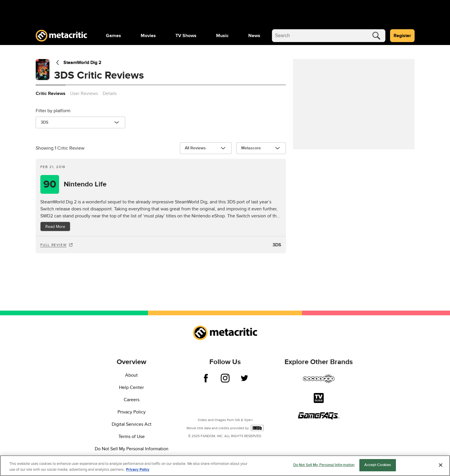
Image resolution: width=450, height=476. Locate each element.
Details (110, 94)
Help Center (131, 387)
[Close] (441, 465)
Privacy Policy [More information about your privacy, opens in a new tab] (138, 470)
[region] (225, 466)
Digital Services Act (132, 424)
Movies (148, 36)
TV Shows (186, 36)
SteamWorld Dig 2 (78, 63)
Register (402, 36)
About (131, 375)
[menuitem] (113, 36)
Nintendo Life (85, 184)
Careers (132, 400)
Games (113, 36)
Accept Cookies (378, 465)
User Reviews (84, 94)
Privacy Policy (132, 412)
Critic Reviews (51, 94)
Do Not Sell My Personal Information (132, 449)
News (254, 36)
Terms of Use (132, 437)
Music (222, 36)
